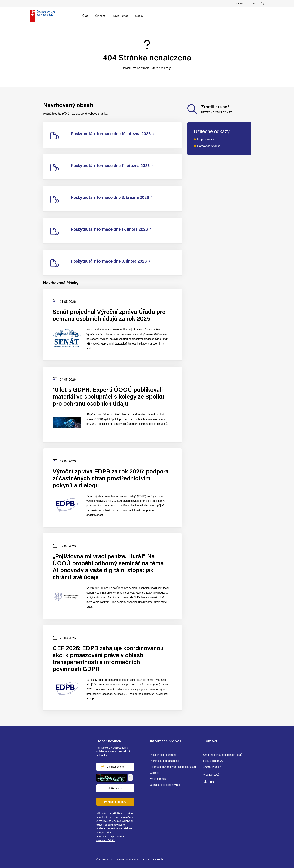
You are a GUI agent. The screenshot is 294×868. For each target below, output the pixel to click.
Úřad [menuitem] (85, 16)
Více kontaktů (211, 775)
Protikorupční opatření (163, 755)
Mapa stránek (206, 139)
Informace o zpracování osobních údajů (173, 767)
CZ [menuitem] (253, 4)
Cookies (155, 773)
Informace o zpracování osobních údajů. (110, 838)
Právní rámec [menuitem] (120, 16)
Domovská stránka (209, 146)
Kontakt (239, 3)
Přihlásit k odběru (115, 802)
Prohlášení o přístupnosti (164, 761)
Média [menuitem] (139, 16)
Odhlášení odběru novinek (165, 785)
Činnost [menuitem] (100, 16)
